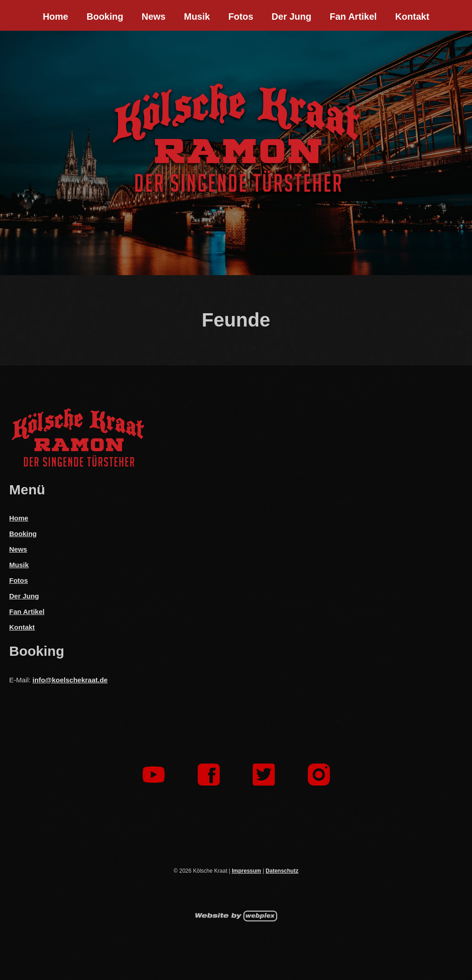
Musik (197, 17)
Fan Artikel (353, 17)
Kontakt (412, 17)
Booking (105, 17)
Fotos (241, 17)
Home (56, 17)
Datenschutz (282, 871)
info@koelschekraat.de (70, 680)
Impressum (246, 871)
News (154, 17)
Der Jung (292, 17)
